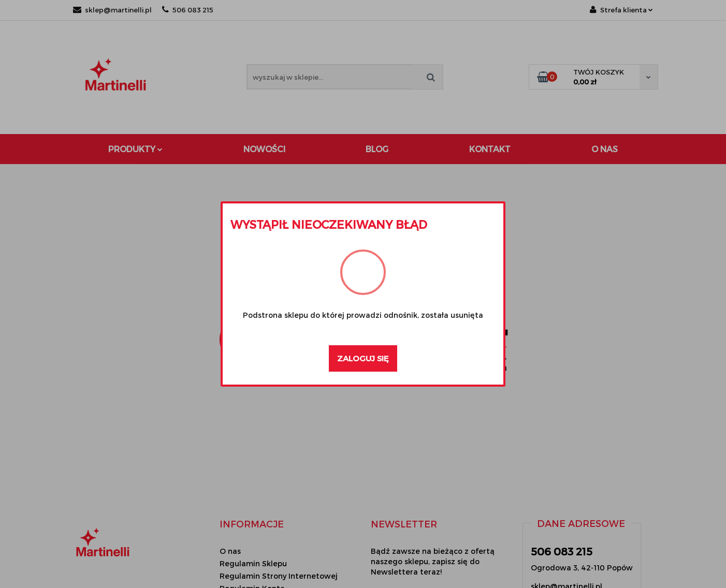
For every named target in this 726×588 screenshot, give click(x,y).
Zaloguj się (363, 358)
